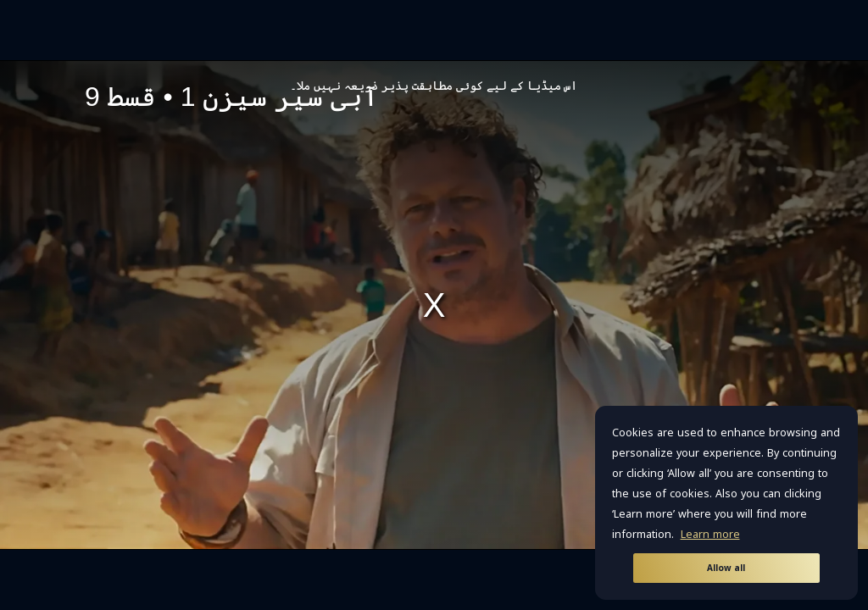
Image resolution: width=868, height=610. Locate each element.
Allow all (726, 568)
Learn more (710, 535)
